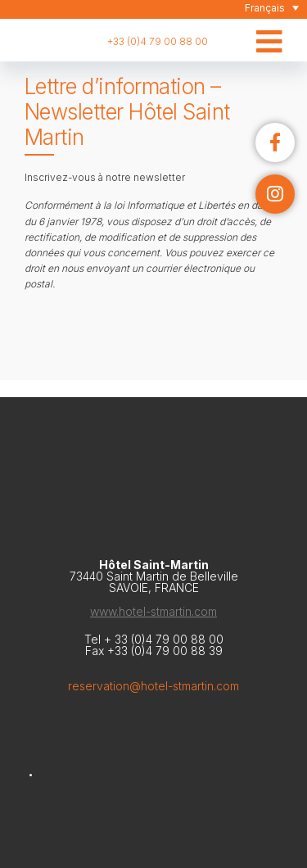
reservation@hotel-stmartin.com (153, 686)
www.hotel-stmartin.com (153, 611)
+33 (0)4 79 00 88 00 (158, 41)
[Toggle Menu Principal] (269, 28)
